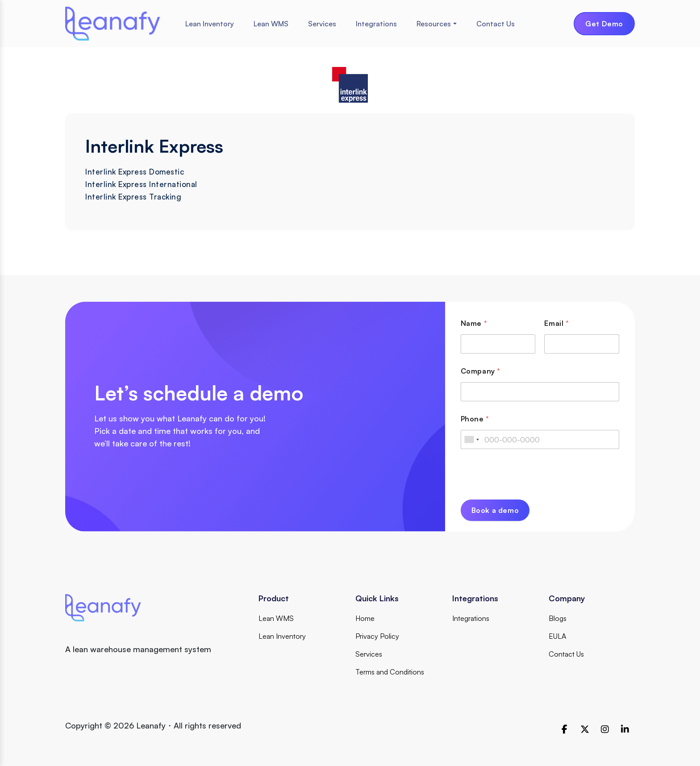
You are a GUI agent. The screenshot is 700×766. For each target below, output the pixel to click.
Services (322, 24)
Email (556, 323)
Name (474, 323)
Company (481, 371)
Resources (434, 24)
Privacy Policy (377, 636)
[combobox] (471, 439)
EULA (557, 636)
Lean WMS (271, 24)
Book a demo (495, 510)
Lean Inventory (210, 24)
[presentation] (529, 494)
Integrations (376, 24)
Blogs (558, 618)
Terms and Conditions (390, 672)
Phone (475, 419)
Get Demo (604, 24)
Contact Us (496, 24)
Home (365, 618)
